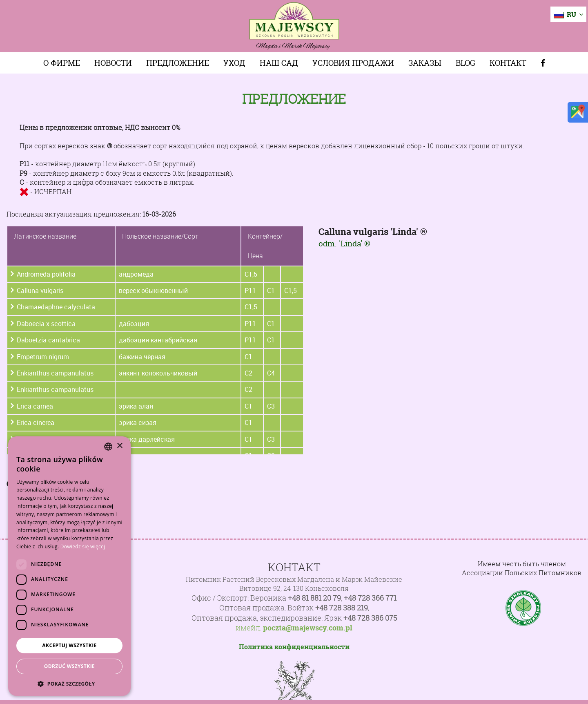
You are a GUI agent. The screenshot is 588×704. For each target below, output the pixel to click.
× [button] (119, 446)
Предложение (178, 63)
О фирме (62, 63)
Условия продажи (353, 63)
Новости (113, 63)
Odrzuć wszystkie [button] (69, 666)
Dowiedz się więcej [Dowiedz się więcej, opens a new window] (83, 546)
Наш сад (279, 63)
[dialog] (69, 566)
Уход (234, 63)
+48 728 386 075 (370, 618)
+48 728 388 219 (342, 608)
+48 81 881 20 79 (314, 598)
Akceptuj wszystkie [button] (69, 645)
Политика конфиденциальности (294, 647)
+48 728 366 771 (370, 598)
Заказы (425, 63)
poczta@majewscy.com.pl (308, 628)
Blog (465, 63)
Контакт (508, 63)
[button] (69, 684)
